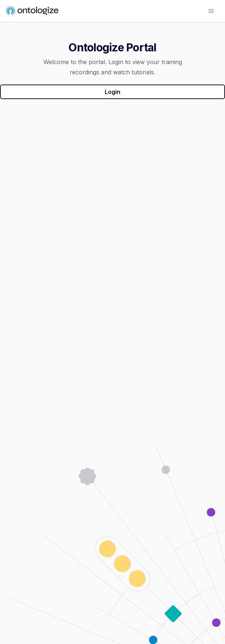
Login (112, 92)
